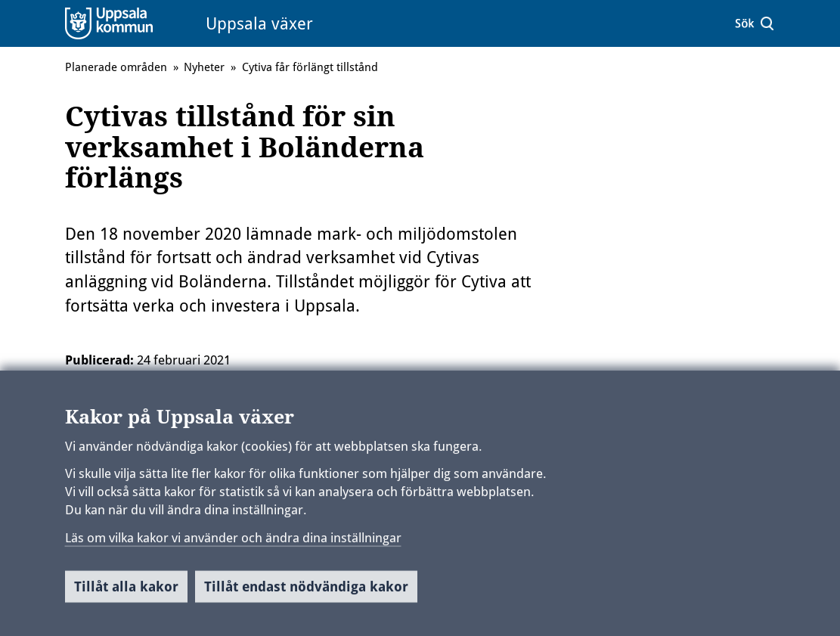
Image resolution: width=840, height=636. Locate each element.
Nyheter (204, 67)
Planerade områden (116, 67)
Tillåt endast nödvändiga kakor (306, 592)
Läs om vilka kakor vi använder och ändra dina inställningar (233, 542)
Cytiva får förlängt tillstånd (310, 67)
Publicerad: (99, 360)
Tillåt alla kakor (126, 592)
